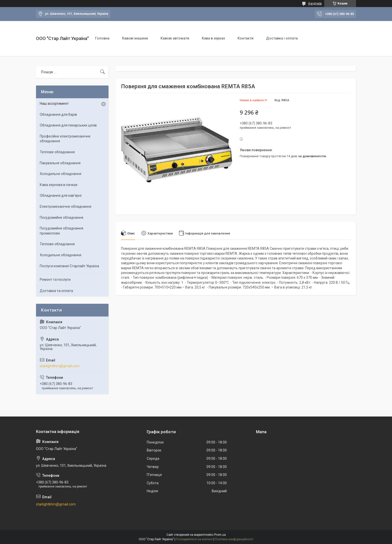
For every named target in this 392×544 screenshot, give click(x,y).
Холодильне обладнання (60, 174)
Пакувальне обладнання (60, 163)
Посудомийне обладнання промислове (61, 231)
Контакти (245, 38)
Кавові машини (135, 38)
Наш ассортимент (54, 103)
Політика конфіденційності (234, 539)
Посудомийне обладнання (61, 217)
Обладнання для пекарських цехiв (68, 125)
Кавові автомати (175, 38)
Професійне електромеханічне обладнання (65, 139)
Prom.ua (220, 535)
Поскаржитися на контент (194, 539)
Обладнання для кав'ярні (61, 195)
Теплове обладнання (57, 152)
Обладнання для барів (58, 114)
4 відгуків (315, 3)
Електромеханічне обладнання (65, 206)
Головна (102, 38)
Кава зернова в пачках (59, 185)
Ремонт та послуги (55, 279)
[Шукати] (102, 72)
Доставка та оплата (56, 291)
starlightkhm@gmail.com (60, 366)
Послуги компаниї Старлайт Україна (69, 266)
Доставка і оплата (282, 38)
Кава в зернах (213, 38)
